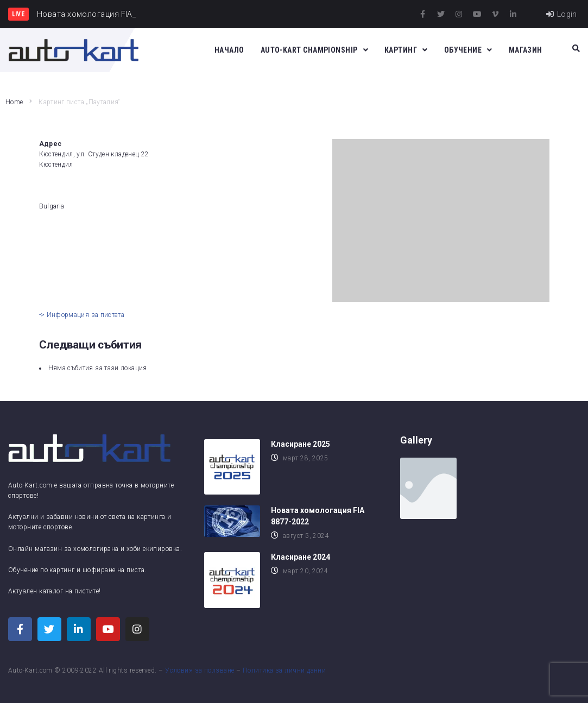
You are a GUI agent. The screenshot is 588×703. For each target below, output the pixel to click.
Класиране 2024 (301, 557)
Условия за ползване (200, 670)
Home (14, 102)
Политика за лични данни (284, 670)
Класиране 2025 (301, 444)
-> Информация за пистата (82, 315)
